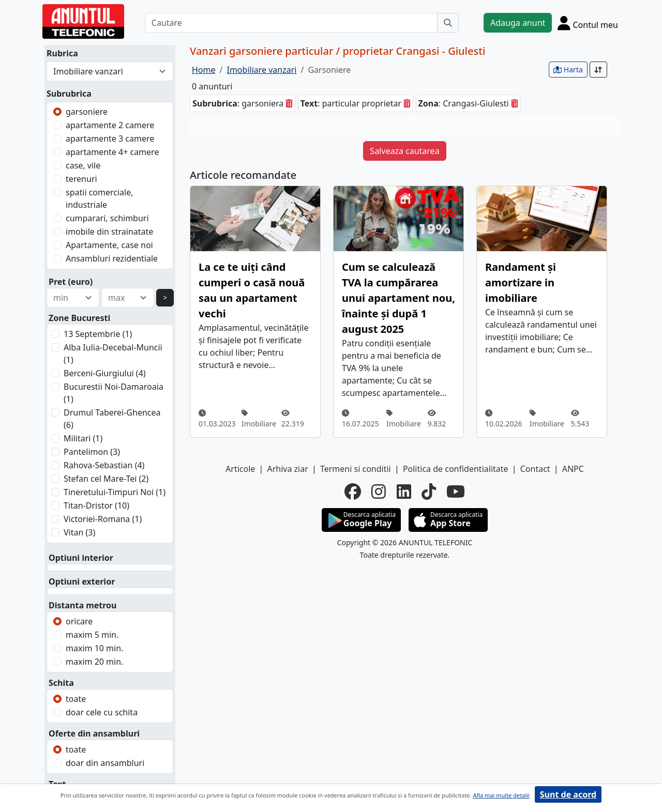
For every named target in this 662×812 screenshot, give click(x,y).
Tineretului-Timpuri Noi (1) (115, 492)
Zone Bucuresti (79, 318)
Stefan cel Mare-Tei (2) (106, 479)
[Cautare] (291, 23)
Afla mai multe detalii (501, 795)
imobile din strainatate (109, 232)
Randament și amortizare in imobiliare (521, 282)
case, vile (83, 165)
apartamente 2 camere (110, 125)
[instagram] (379, 492)
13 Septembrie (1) (98, 334)
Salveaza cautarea (404, 151)
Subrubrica (69, 94)
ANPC (573, 469)
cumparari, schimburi (107, 218)
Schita (61, 683)
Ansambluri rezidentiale (112, 258)
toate (76, 699)
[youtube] (456, 492)
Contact (535, 469)
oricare (79, 621)
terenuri (81, 179)
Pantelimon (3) (92, 452)
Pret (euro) (71, 282)
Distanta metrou (82, 605)
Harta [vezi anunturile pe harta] (568, 70)
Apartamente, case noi (109, 245)
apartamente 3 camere (110, 139)
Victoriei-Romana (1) (103, 519)
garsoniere (87, 112)
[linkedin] (404, 492)
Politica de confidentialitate (456, 469)
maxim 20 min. (94, 662)
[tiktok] (429, 492)
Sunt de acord (568, 794)
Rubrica (62, 53)
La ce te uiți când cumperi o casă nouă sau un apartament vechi (252, 290)
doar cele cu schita (102, 712)
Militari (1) (83, 438)
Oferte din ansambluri (94, 733)
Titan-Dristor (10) (96, 505)
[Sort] (598, 70)
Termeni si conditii (356, 469)
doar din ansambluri (105, 763)
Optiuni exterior (82, 581)
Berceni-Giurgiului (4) (105, 373)
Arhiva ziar (287, 469)
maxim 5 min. (92, 635)
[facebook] (353, 492)
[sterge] (289, 103)
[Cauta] (448, 23)
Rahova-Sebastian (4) (104, 465)
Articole (240, 469)
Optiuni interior (81, 558)
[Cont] (588, 23)
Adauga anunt (518, 23)
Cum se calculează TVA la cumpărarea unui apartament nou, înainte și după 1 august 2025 (398, 298)
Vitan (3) (79, 532)
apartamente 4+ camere (112, 152)
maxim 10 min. (94, 648)
